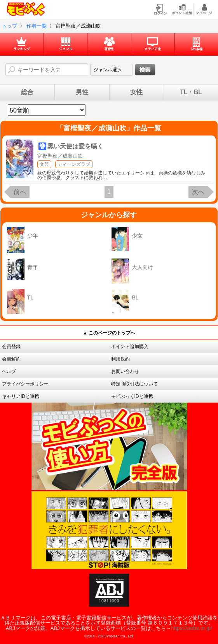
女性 (136, 92)
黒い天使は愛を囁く (75, 146)
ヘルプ (9, 371)
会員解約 (11, 359)
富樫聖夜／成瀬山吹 (60, 156)
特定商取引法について (134, 384)
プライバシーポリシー (25, 384)
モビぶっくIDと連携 (132, 396)
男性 (82, 92)
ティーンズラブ (74, 164)
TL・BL (191, 92)
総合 (27, 92)
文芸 (44, 164)
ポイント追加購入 (130, 347)
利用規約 (120, 359)
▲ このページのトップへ (109, 333)
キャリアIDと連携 (21, 396)
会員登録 (11, 347)
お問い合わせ (125, 371)
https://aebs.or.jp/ (192, 628)
